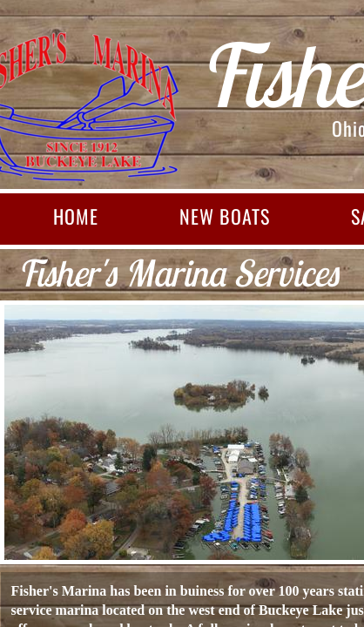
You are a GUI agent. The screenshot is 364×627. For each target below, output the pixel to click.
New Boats (225, 216)
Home (76, 216)
